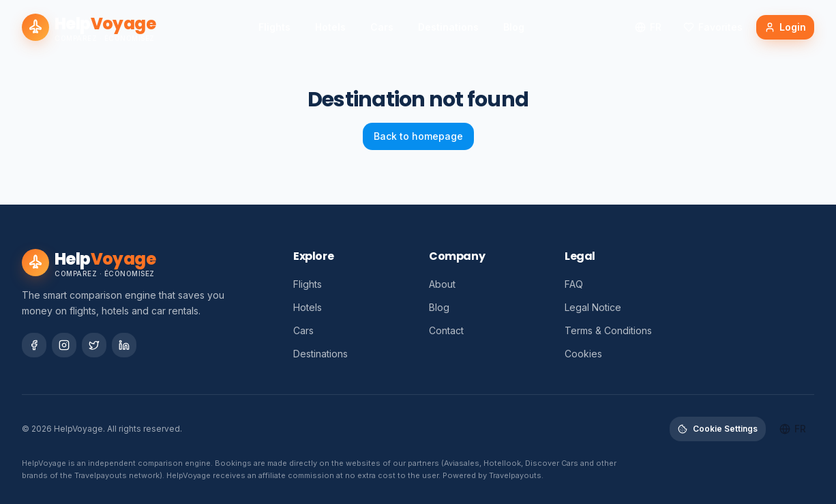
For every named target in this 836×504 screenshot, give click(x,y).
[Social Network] (34, 345)
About (442, 284)
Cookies (583, 354)
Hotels (330, 27)
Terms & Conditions (608, 330)
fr (648, 27)
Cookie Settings (718, 429)
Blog (514, 27)
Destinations (448, 27)
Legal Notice (593, 307)
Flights (274, 27)
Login (785, 27)
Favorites (713, 27)
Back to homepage (418, 136)
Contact (446, 330)
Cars (382, 27)
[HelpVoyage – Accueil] (89, 27)
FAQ (574, 284)
